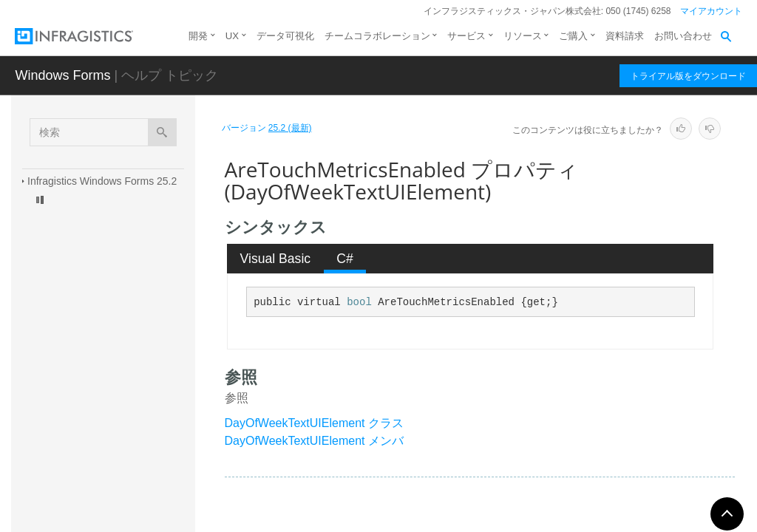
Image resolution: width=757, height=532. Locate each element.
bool (359, 302)
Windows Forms (62, 75)
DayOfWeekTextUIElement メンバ (314, 441)
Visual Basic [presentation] (276, 259)
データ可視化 (285, 36)
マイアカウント (711, 11)
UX (232, 36)
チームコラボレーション (377, 36)
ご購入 (573, 36)
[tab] (275, 259)
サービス (466, 36)
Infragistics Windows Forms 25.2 (102, 181)
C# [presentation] (345, 259)
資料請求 (625, 36)
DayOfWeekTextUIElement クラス (314, 423)
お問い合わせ (683, 36)
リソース (523, 36)
